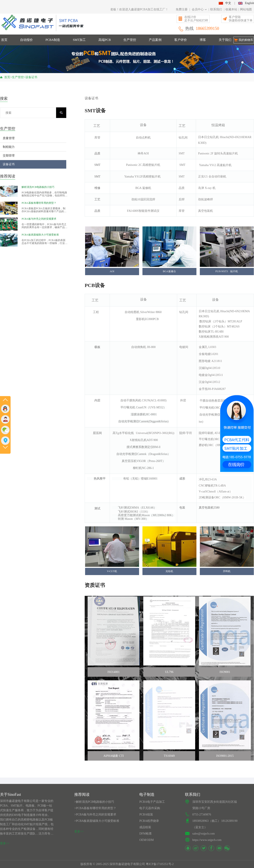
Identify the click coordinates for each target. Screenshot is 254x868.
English (246, 3)
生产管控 (130, 40)
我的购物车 (246, 40)
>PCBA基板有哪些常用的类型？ (95, 808)
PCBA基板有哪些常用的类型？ (39, 203)
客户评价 (181, 40)
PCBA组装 (146, 815)
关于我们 (225, 40)
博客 (203, 40)
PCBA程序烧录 (149, 821)
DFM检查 (145, 834)
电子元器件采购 (150, 808)
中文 (225, 3)
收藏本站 (231, 9)
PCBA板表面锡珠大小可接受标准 (40, 235)
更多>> (5, 843)
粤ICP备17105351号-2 (160, 864)
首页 (4, 40)
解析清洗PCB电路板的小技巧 (38, 187)
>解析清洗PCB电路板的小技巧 (94, 802)
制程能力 (9, 147)
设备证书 (31, 77)
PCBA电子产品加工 (152, 802)
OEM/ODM (146, 840)
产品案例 (155, 40)
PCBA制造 (53, 40)
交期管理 (9, 156)
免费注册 (182, 9)
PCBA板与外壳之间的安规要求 (39, 219)
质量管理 (9, 138)
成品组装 (145, 827)
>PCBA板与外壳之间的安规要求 (95, 815)
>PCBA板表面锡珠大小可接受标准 (97, 821)
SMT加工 (79, 40)
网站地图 (246, 9)
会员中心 (199, 9)
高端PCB (105, 40)
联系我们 (216, 9)
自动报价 (26, 40)
